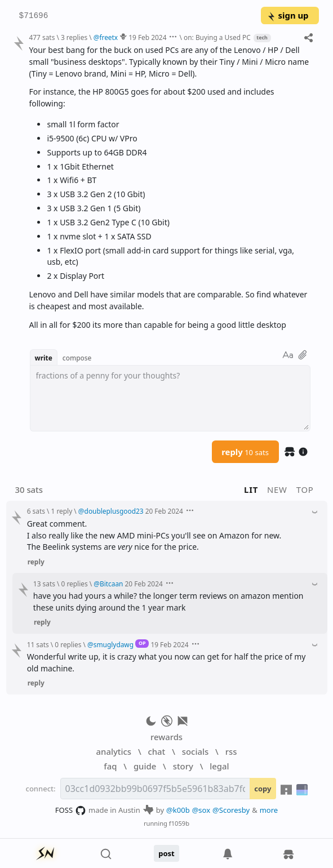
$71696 (34, 16)
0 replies (75, 584)
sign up (288, 15)
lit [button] (251, 489)
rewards (166, 737)
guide (145, 766)
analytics (114, 751)
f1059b (179, 823)
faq (110, 766)
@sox (201, 810)
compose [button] (77, 358)
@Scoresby (231, 810)
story (183, 766)
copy (263, 789)
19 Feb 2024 (147, 37)
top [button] (305, 489)
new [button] (277, 489)
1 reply (62, 511)
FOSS (71, 811)
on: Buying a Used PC (217, 37)
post (166, 853)
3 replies (74, 37)
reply (245, 452)
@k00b (178, 810)
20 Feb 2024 (164, 511)
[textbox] (170, 398)
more (269, 810)
